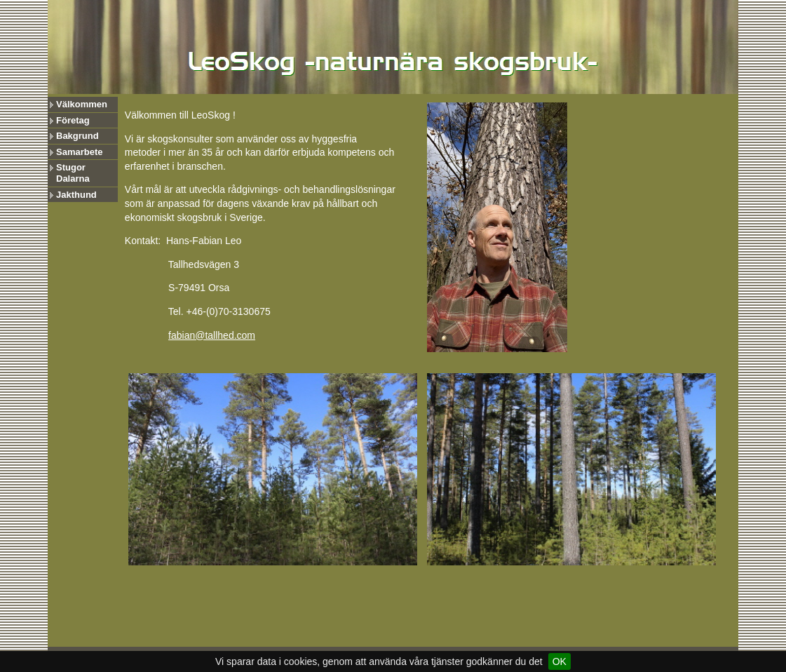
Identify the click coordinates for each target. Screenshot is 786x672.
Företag (73, 120)
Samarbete (79, 152)
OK (560, 661)
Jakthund (76, 195)
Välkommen (82, 104)
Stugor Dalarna (73, 173)
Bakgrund (77, 136)
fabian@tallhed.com (212, 335)
